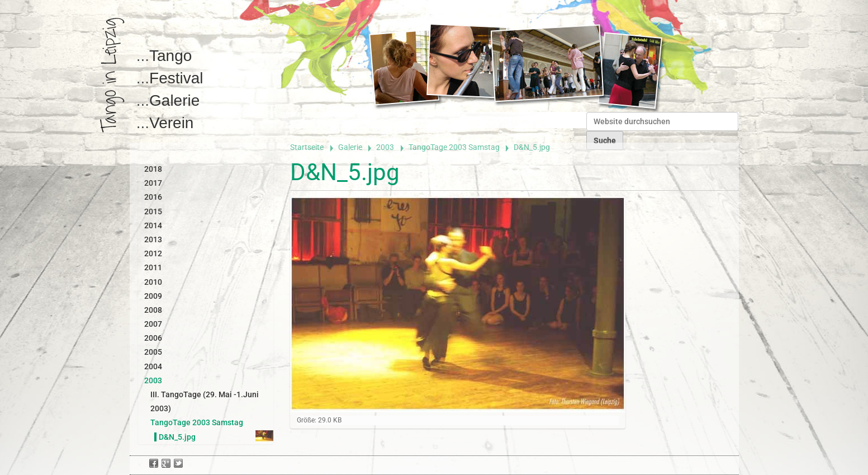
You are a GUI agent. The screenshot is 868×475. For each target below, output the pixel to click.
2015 (153, 211)
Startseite (307, 147)
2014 (153, 225)
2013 (153, 239)
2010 (153, 282)
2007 (153, 324)
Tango (170, 56)
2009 (153, 296)
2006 (153, 338)
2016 (153, 197)
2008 (153, 310)
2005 (153, 352)
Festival (176, 78)
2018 (153, 169)
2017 (153, 183)
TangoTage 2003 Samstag (454, 147)
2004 (153, 366)
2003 (385, 147)
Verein (171, 123)
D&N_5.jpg (177, 437)
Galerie (174, 100)
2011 (153, 267)
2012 (153, 253)
